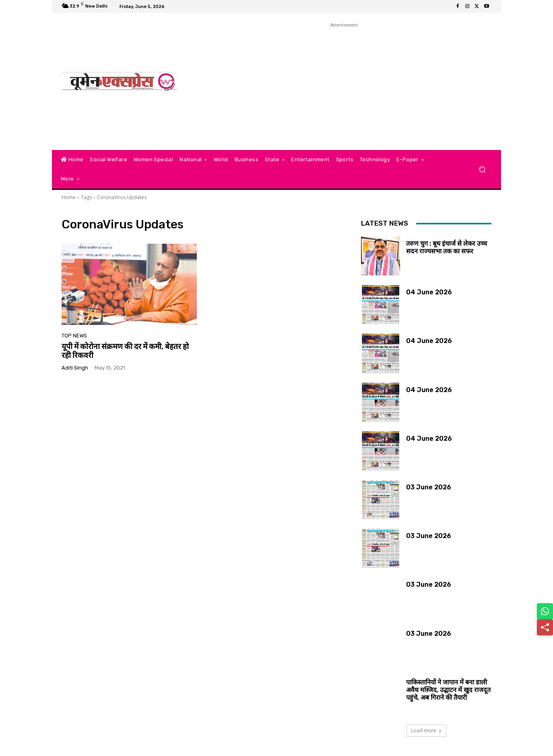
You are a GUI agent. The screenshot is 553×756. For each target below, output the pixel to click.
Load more (426, 730)
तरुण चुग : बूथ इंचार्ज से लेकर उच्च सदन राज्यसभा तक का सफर (447, 247)
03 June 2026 (429, 487)
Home (69, 197)
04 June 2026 (429, 292)
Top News (74, 336)
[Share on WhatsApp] (545, 611)
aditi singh (75, 368)
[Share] (545, 627)
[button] (482, 169)
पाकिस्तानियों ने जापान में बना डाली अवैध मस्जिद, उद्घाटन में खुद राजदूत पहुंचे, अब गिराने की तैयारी (448, 690)
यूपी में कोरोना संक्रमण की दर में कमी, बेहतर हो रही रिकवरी (125, 351)
